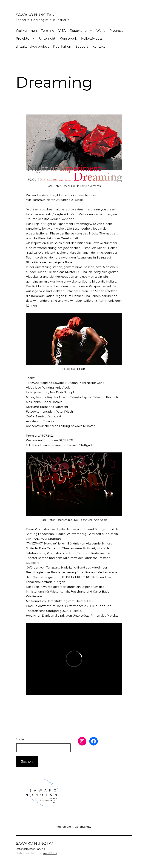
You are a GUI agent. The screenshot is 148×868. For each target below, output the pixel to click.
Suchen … (22, 739)
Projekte (23, 38)
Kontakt (99, 46)
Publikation (62, 46)
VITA (62, 31)
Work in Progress (110, 31)
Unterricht (47, 38)
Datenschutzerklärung (30, 849)
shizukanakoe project (32, 46)
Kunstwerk (68, 38)
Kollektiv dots (92, 38)
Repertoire (78, 31)
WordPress (50, 853)
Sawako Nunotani (36, 15)
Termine (48, 31)
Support (82, 46)
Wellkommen (26, 31)
